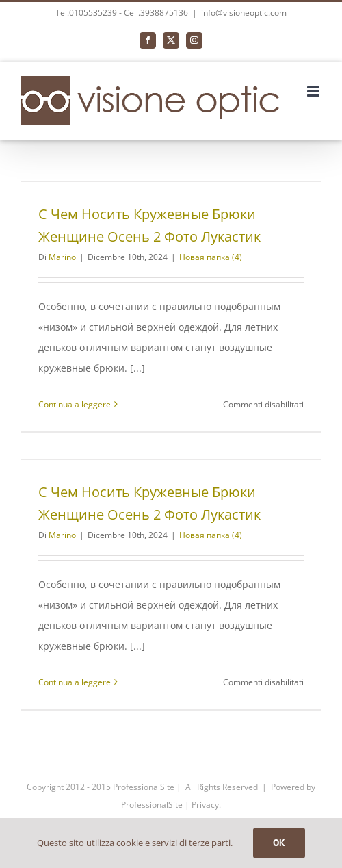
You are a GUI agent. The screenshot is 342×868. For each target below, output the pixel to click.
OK (279, 843)
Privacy (205, 805)
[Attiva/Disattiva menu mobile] (314, 91)
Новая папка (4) (211, 257)
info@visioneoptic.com (244, 13)
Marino (62, 257)
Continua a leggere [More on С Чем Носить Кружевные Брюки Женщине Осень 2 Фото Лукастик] (75, 404)
